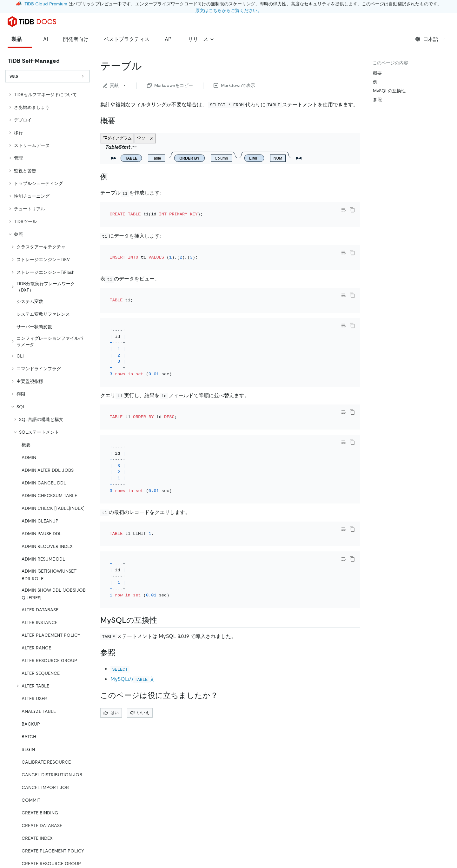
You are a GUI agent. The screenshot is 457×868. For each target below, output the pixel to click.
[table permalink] (147, 66)
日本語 (431, 39)
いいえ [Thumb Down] (140, 644)
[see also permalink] (121, 584)
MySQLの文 (132, 610)
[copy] (352, 210)
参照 (377, 100)
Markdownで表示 (234, 85)
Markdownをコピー (170, 85)
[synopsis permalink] (121, 121)
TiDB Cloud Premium (46, 4)
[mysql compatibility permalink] (162, 551)
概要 (377, 73)
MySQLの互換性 (389, 91)
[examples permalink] (113, 177)
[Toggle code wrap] (343, 210)
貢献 (115, 85)
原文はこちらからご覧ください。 (228, 10)
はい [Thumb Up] (111, 644)
